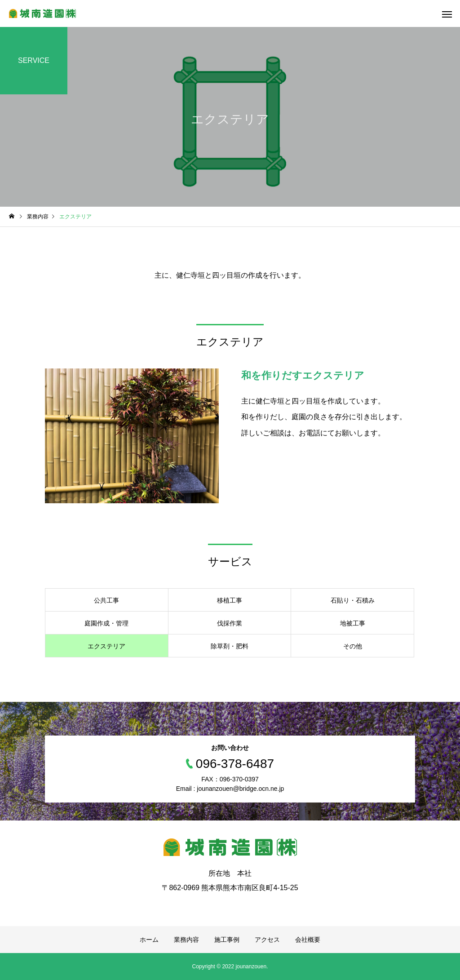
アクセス (267, 940)
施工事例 (227, 940)
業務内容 (186, 940)
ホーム (149, 940)
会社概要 (308, 940)
